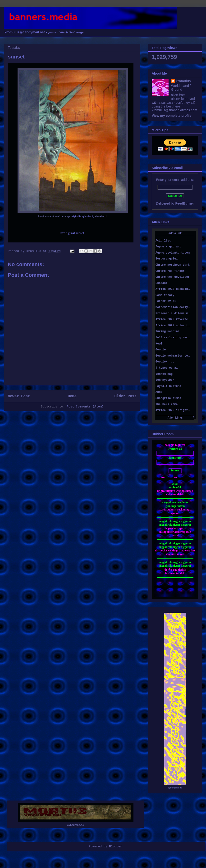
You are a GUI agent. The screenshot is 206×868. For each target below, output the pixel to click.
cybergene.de (175, 788)
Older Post (125, 396)
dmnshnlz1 (101, 216)
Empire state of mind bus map (54, 216)
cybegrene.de (76, 825)
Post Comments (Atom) (85, 407)
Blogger (116, 847)
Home (72, 396)
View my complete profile (172, 116)
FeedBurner (185, 203)
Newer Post (19, 396)
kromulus (183, 81)
